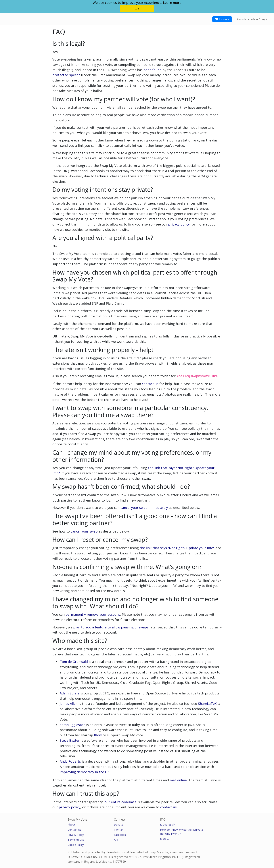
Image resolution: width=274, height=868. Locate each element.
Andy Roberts (71, 761)
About (71, 824)
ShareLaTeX (207, 703)
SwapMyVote (16, 19)
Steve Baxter (70, 740)
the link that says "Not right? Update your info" (177, 547)
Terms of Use (76, 839)
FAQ (163, 819)
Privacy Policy (76, 834)
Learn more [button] (172, 3)
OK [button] (137, 9)
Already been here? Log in (253, 19)
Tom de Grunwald (74, 661)
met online (178, 780)
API (116, 839)
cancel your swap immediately (144, 507)
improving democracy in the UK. (85, 772)
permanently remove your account (93, 614)
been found (153, 70)
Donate (222, 19)
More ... (164, 838)
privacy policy (179, 224)
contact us (150, 383)
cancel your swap (84, 531)
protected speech (66, 75)
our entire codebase (120, 802)
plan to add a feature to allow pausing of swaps (111, 627)
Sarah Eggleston (72, 724)
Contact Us (74, 829)
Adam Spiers (70, 693)
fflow (98, 735)
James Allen (69, 703)
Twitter (118, 829)
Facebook (120, 834)
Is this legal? (167, 824)
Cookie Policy (76, 844)
